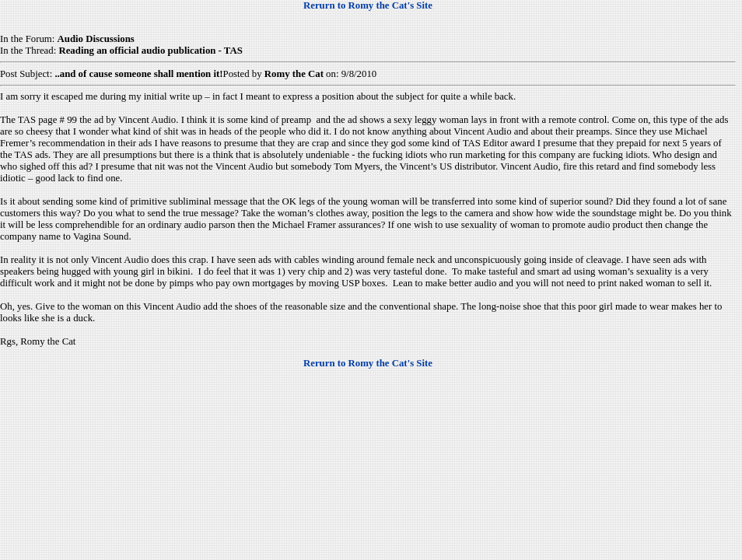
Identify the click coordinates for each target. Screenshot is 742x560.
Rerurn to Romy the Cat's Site (368, 5)
